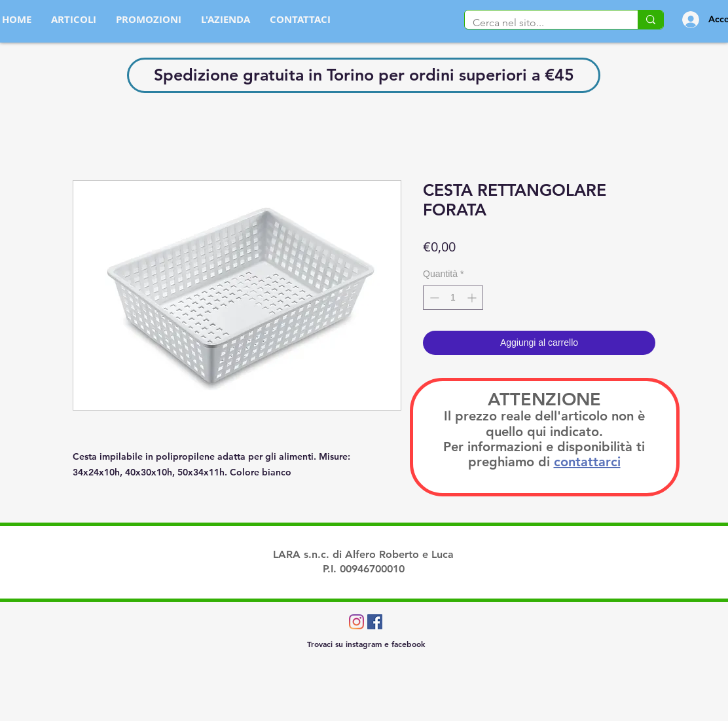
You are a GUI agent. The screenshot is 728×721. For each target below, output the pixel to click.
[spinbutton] (453, 298)
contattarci (587, 462)
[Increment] (473, 298)
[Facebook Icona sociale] (375, 622)
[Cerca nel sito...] (541, 23)
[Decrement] (433, 298)
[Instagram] (356, 622)
